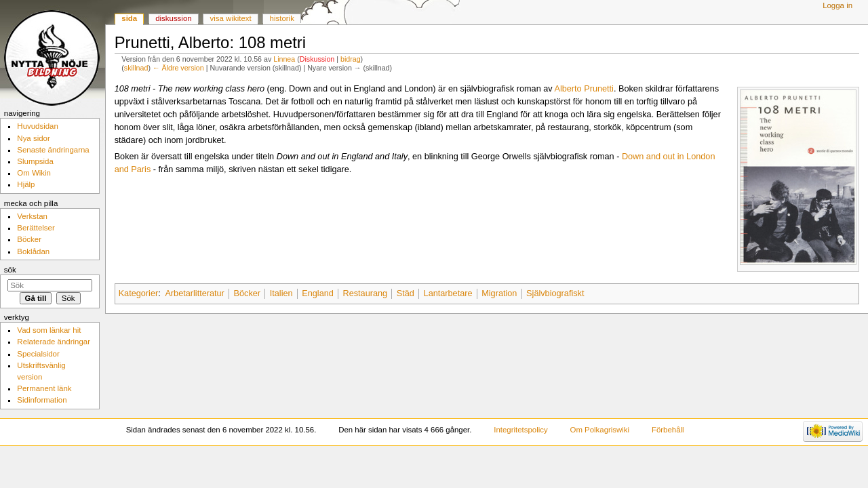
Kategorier (139, 293)
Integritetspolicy (520, 430)
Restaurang (366, 293)
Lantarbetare (448, 293)
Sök (10, 270)
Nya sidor (33, 138)
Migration (499, 293)
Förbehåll (668, 430)
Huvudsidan (38, 126)
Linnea (284, 59)
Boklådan (33, 251)
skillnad (136, 68)
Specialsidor (38, 354)
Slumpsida (35, 161)
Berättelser (36, 228)
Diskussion (317, 59)
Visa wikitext (231, 18)
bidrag (351, 59)
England (318, 293)
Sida (129, 18)
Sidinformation (42, 400)
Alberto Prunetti (584, 89)
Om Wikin (34, 173)
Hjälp (26, 184)
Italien (281, 293)
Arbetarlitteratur (194, 293)
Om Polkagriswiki (600, 430)
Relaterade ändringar (54, 342)
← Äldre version (178, 68)
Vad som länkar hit (49, 330)
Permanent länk (44, 388)
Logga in (837, 5)
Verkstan (32, 216)
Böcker (248, 293)
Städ (406, 293)
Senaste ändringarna (53, 150)
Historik (282, 18)
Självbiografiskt (555, 293)
